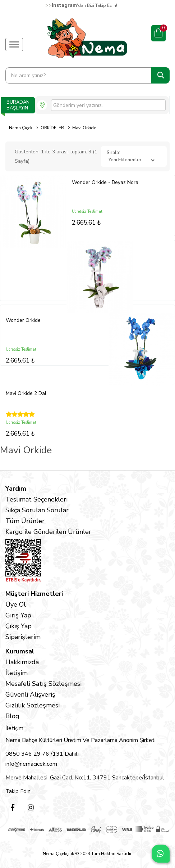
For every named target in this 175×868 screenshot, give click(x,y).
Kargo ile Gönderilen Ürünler (48, 532)
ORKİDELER (52, 128)
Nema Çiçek (21, 128)
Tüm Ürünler (25, 521)
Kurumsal (20, 651)
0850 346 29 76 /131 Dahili (42, 754)
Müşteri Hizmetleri (34, 594)
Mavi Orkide (84, 128)
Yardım (16, 489)
